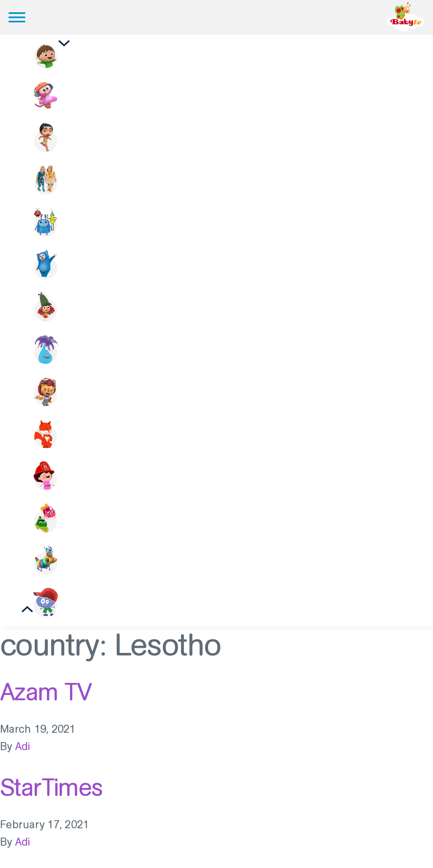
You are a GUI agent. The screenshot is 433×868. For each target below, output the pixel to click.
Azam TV (46, 692)
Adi (23, 747)
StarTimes (51, 787)
